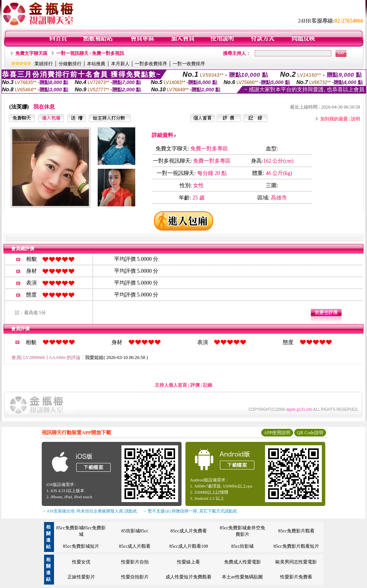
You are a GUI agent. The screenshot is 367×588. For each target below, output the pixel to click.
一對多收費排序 (151, 64)
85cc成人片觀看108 (189, 546)
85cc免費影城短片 (81, 546)
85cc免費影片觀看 (296, 531)
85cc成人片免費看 (189, 531)
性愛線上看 (188, 562)
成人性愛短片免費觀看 (188, 577)
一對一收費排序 (189, 64)
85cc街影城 (242, 546)
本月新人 (120, 64)
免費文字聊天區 (31, 53)
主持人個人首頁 (171, 385)
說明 (356, 119)
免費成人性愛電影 (242, 562)
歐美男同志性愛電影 (296, 562)
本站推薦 (96, 64)
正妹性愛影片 (81, 577)
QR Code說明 (310, 433)
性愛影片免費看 (296, 577)
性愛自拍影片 (135, 577)
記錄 (208, 385)
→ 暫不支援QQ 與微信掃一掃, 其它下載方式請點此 (190, 511)
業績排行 (44, 64)
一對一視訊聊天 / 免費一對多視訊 (90, 53)
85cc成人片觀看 (135, 546)
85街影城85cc (135, 531)
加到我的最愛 (334, 119)
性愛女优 (81, 562)
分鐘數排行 (70, 64)
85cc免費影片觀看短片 (296, 546)
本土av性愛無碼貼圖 (242, 577)
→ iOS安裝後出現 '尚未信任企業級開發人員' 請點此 (89, 511)
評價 (195, 385)
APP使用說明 (277, 433)
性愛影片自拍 (135, 562)
